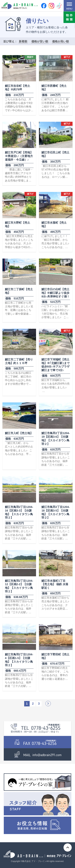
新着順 (23, 42)
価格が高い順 (61, 42)
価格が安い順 (40, 42)
